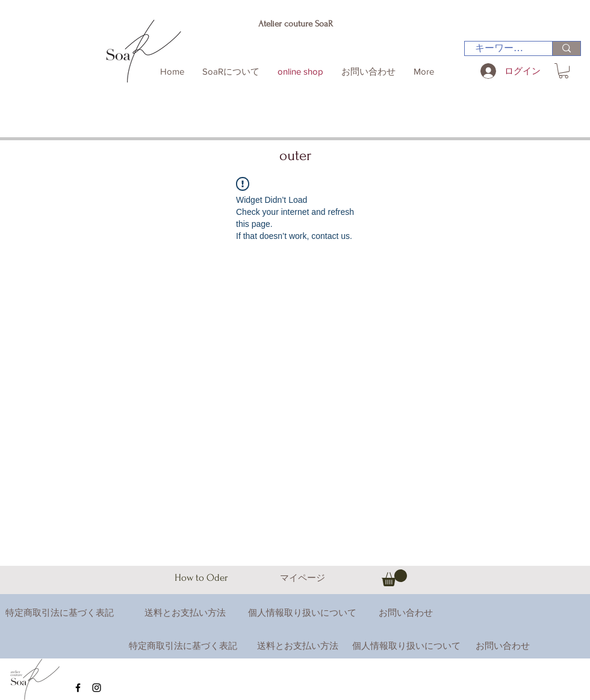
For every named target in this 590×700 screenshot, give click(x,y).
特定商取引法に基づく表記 (183, 646)
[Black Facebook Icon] (78, 688)
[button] (564, 71)
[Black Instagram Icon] (97, 688)
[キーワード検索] (501, 48)
